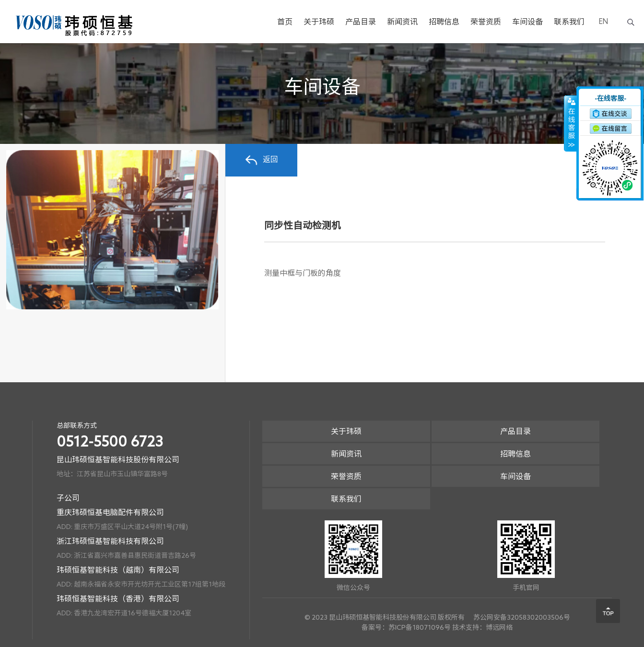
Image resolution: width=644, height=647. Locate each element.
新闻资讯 (402, 22)
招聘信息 (444, 22)
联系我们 (569, 22)
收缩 (571, 123)
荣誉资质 (486, 22)
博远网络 (499, 627)
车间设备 (527, 22)
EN (603, 21)
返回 (261, 160)
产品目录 (361, 22)
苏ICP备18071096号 (420, 627)
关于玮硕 (319, 22)
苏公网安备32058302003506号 (522, 617)
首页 (285, 22)
